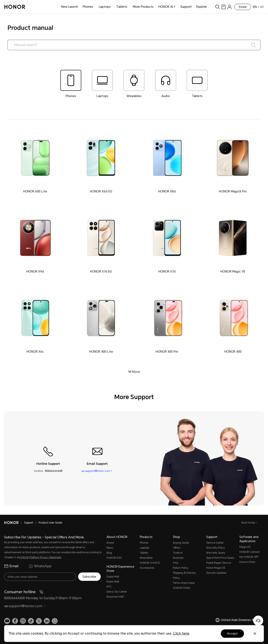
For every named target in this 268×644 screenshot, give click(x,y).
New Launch (70, 7)
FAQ (176, 563)
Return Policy (181, 568)
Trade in (178, 553)
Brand (110, 543)
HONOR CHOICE (150, 563)
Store (243, 7)
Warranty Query (216, 553)
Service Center (215, 543)
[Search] (253, 45)
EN (255, 7)
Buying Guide (181, 543)
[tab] (71, 84)
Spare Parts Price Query (220, 558)
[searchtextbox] (134, 45)
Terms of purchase (184, 583)
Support (186, 7)
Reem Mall (113, 582)
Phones (88, 7)
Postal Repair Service (219, 563)
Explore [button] (202, 7)
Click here (181, 633)
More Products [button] (143, 7)
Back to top (248, 523)
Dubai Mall (113, 577)
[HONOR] (11, 523)
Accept (232, 634)
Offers (177, 548)
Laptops (105, 7)
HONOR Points (182, 588)
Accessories (147, 568)
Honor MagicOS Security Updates (216, 570)
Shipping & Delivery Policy (184, 575)
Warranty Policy (215, 548)
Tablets (122, 7)
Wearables (146, 558)
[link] (224, 7)
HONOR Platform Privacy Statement (40, 557)
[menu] (230, 7)
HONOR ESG (114, 558)
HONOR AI (167, 7)
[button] (35, 162)
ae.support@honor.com (96, 471)
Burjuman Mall (115, 597)
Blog (109, 553)
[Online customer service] (258, 621)
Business (178, 558)
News (110, 548)
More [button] (136, 372)
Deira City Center (117, 592)
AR (262, 7)
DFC (109, 587)
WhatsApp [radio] (40, 566)
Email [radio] (11, 566)
